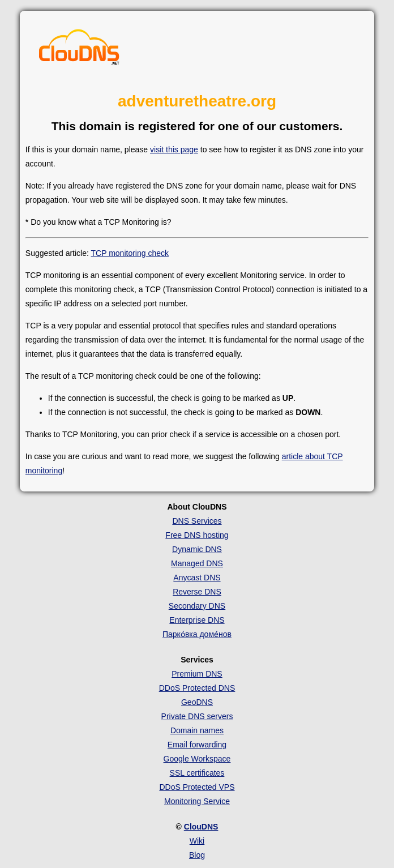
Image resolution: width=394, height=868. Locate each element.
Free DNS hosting (197, 535)
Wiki (197, 841)
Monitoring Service (197, 801)
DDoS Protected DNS (197, 688)
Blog (197, 855)
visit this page (174, 149)
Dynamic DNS (197, 549)
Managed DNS (197, 563)
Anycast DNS (197, 578)
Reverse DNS (197, 592)
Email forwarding (197, 745)
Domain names (197, 730)
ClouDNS (201, 827)
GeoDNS (197, 702)
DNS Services (197, 521)
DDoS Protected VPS (197, 787)
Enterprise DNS (197, 620)
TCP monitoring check (130, 253)
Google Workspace (197, 759)
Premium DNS (197, 674)
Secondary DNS (197, 606)
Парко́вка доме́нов (197, 634)
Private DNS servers (197, 716)
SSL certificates (197, 773)
